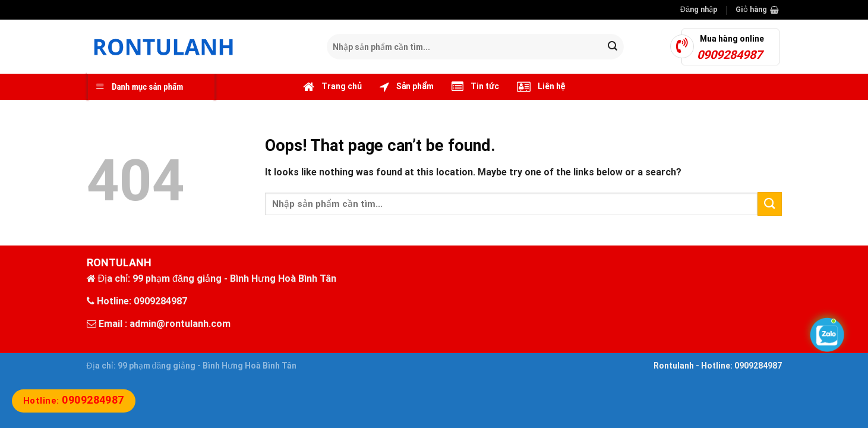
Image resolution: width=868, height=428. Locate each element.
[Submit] (613, 47)
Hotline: (74, 401)
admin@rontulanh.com (180, 324)
